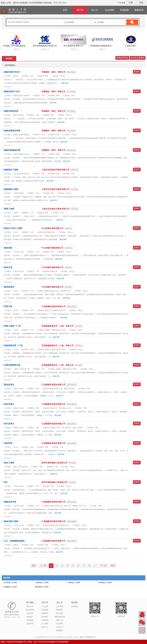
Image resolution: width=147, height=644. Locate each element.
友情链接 (30, 620)
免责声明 (30, 624)
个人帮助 (45, 624)
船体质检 (8, 248)
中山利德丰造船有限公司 (53, 228)
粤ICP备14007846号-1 (104, 637)
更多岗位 (45, 613)
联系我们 (30, 617)
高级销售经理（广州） (14, 346)
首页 (65, 10)
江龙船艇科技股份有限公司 (54, 306)
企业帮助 (60, 624)
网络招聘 (60, 610)
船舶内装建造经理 (12, 150)
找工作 (80, 10)
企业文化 (30, 613)
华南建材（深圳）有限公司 (54, 72)
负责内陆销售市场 (12, 365)
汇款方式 (60, 627)
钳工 (6, 482)
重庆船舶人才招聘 (42, 587)
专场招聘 (124, 10)
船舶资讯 (139, 10)
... (95, 566)
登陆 (141, 3)
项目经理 (8, 443)
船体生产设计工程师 (13, 228)
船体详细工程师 (11, 521)
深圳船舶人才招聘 (105, 583)
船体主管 (8, 267)
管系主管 (8, 306)
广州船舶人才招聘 (73, 583)
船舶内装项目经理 (12, 131)
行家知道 (74, 606)
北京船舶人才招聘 (10, 583)
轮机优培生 (9, 404)
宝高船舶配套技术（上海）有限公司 (58, 326)
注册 (131, 3)
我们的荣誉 (30, 610)
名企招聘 (110, 10)
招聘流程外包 (60, 617)
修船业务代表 (10, 502)
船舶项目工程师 (11, 170)
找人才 (95, 10)
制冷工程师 (9, 463)
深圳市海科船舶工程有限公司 (55, 463)
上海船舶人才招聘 (42, 583)
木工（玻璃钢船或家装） (15, 541)
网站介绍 (30, 606)
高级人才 (60, 620)
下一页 (103, 566)
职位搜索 (45, 610)
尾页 (113, 566)
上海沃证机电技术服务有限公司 (56, 170)
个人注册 (45, 606)
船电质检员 (9, 287)
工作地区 (99, 22)
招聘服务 (60, 630)
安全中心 (45, 627)
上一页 (43, 566)
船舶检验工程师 (11, 189)
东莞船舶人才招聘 (10, 587)
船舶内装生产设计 (12, 92)
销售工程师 (9, 209)
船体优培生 (9, 385)
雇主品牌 (60, 613)
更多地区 (45, 617)
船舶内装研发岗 (11, 111)
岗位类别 (69, 22)
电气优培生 (9, 424)
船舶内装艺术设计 (12, 72)
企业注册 (60, 606)
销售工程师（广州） (13, 326)
